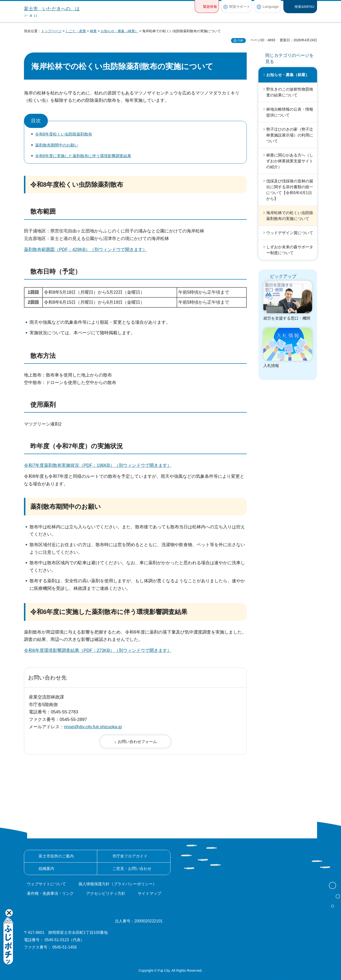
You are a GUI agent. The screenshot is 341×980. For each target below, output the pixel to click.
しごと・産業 (76, 31)
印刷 (240, 41)
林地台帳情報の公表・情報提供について (290, 112)
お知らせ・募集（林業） (119, 31)
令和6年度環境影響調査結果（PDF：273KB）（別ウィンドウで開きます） (98, 650)
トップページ (51, 31)
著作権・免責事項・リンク (50, 893)
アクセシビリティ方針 (106, 893)
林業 (93, 31)
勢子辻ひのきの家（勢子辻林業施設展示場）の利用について (290, 135)
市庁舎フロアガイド (130, 856)
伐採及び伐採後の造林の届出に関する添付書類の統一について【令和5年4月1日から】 (290, 190)
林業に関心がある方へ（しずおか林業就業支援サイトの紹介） (290, 161)
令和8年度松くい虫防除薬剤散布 (64, 134)
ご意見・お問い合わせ (132, 869)
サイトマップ (149, 893)
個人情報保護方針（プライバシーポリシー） (117, 884)
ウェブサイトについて (46, 884)
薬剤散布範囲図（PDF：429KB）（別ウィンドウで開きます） (85, 250)
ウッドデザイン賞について (290, 233)
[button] (207, 6)
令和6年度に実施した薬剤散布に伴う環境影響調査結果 (83, 156)
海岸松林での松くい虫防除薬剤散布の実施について (290, 216)
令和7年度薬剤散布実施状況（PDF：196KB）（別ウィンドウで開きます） (98, 465)
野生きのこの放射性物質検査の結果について (290, 92)
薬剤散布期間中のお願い (57, 145)
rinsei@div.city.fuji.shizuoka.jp (93, 727)
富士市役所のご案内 (56, 856)
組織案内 (46, 869)
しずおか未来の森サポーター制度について (290, 250)
